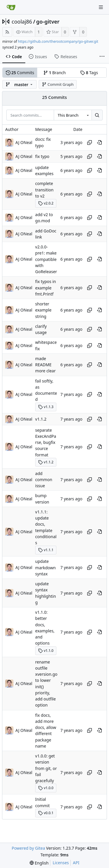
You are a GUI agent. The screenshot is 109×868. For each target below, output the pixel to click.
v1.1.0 (46, 651)
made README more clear (45, 365)
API (76, 863)
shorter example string (43, 310)
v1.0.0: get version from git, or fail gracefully (46, 768)
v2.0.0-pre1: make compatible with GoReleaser (46, 259)
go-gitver (48, 22)
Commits (20, 73)
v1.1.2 (41, 419)
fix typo (42, 156)
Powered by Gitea (28, 848)
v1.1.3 (46, 407)
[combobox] (73, 115)
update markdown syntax (45, 568)
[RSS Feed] (7, 32)
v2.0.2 (46, 203)
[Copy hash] (90, 143)
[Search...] (97, 115)
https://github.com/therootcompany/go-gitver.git (58, 41)
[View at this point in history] (99, 143)
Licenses (61, 863)
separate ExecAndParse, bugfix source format (46, 442)
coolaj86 (22, 22)
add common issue (44, 480)
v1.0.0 (46, 788)
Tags (89, 73)
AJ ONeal (24, 142)
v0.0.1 (46, 813)
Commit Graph (58, 84)
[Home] (11, 7)
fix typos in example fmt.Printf (45, 288)
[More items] (102, 57)
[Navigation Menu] (101, 7)
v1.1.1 (46, 550)
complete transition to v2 (44, 190)
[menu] (39, 863)
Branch (55, 73)
